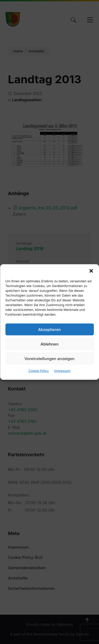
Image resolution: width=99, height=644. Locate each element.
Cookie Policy (39, 371)
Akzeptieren (49, 329)
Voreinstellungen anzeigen (50, 358)
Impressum (62, 371)
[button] (91, 271)
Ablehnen (49, 344)
